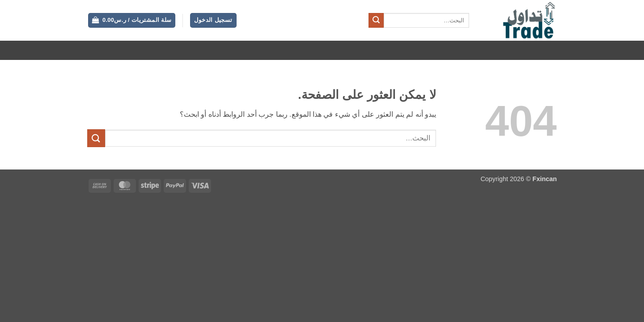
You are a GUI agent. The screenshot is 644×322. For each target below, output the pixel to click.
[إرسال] (376, 21)
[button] (213, 20)
